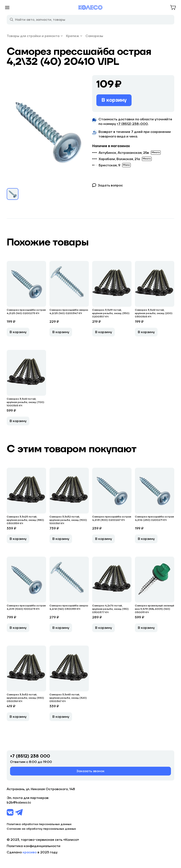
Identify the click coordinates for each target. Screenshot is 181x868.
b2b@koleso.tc (19, 803)
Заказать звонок (90, 771)
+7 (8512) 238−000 (132, 124)
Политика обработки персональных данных (39, 824)
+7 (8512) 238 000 (30, 756)
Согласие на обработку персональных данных (41, 829)
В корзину (114, 100)
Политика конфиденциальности (34, 846)
